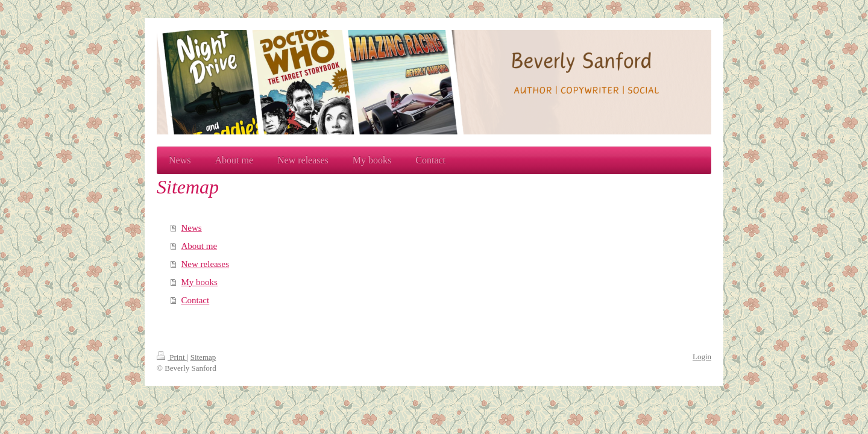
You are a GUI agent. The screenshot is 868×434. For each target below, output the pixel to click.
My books (200, 282)
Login (702, 357)
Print (172, 357)
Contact (196, 300)
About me (200, 246)
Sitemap (203, 357)
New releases (206, 264)
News (192, 228)
